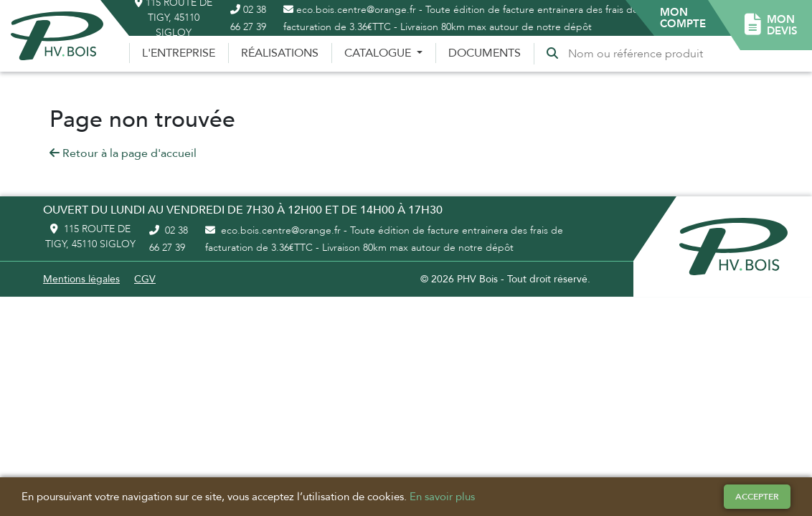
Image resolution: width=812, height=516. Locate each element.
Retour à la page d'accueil (123, 153)
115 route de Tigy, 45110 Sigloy (90, 236)
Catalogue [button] (379, 53)
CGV (145, 279)
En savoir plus (442, 497)
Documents (485, 53)
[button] (683, 18)
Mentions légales (81, 279)
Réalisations (280, 53)
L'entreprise (179, 53)
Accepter (757, 497)
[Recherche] (638, 54)
